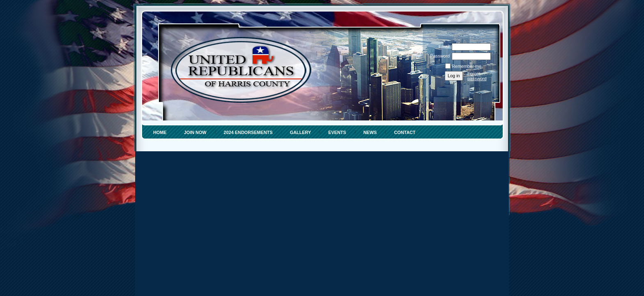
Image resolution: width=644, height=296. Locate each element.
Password (438, 56)
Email (443, 46)
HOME (160, 132)
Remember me (467, 66)
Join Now (195, 132)
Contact (405, 132)
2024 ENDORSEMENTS (248, 132)
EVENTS (337, 132)
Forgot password (477, 76)
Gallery (301, 132)
